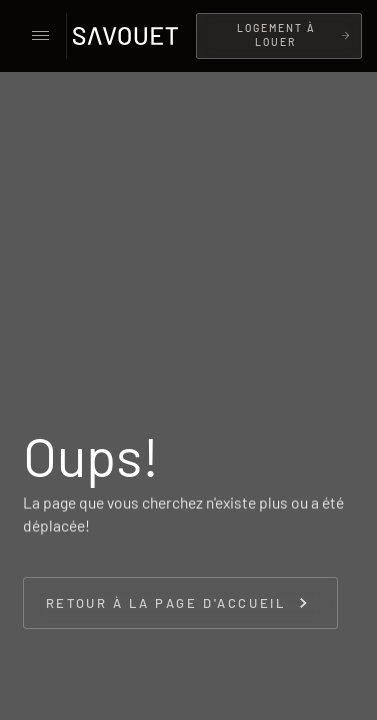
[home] (131, 36)
